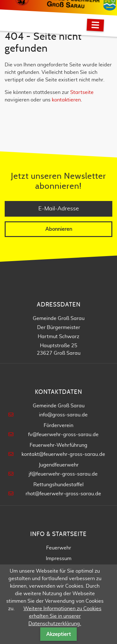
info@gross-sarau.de (63, 415)
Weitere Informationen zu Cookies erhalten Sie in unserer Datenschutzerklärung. (62, 616)
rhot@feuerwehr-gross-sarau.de (63, 494)
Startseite (82, 92)
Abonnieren (59, 229)
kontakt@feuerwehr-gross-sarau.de (63, 454)
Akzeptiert (58, 634)
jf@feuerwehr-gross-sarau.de (63, 474)
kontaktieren (66, 100)
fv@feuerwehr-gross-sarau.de (63, 435)
